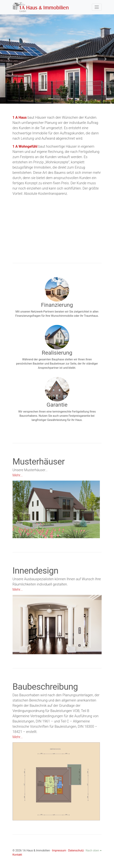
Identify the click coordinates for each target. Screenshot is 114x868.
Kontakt (17, 855)
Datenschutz (76, 850)
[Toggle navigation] (97, 7)
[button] (9, 59)
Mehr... (18, 475)
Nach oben (94, 850)
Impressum (59, 850)
